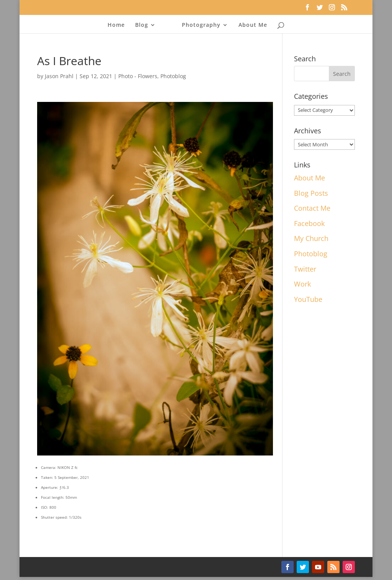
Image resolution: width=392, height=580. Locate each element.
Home (116, 25)
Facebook (309, 223)
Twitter (305, 269)
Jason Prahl (59, 76)
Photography (201, 25)
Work (302, 284)
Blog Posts (311, 193)
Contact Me (312, 208)
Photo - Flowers (138, 76)
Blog (142, 25)
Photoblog (173, 76)
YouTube (308, 299)
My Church (311, 238)
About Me (253, 25)
